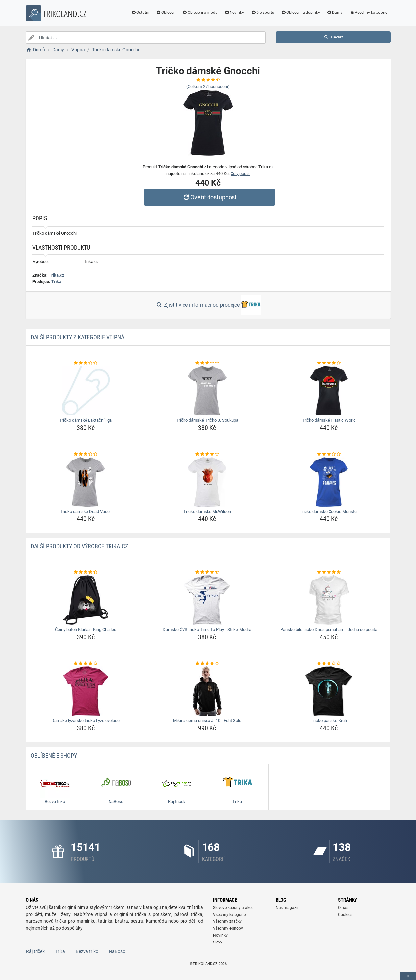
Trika (56, 281)
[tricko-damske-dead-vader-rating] (86, 454)
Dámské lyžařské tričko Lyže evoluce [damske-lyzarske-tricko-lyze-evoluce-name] (86, 721)
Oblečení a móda (200, 13)
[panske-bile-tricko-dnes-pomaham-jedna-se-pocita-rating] (329, 572)
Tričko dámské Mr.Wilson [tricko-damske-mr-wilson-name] (207, 511)
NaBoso (117, 951)
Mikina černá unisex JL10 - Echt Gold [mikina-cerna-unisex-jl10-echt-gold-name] (207, 721)
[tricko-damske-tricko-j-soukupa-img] (207, 391)
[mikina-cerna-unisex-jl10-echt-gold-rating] (207, 664)
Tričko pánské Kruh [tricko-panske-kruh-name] (329, 721)
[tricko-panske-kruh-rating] (329, 664)
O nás (343, 908)
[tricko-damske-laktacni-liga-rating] (86, 363)
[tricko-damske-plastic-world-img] (329, 391)
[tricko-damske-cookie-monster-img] (329, 482)
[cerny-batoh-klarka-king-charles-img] (86, 600)
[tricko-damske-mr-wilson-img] (207, 482)
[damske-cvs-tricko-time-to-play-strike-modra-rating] (207, 572)
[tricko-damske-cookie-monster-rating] (329, 454)
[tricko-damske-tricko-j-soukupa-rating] (207, 363)
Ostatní (140, 13)
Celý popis (240, 174)
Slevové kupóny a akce (233, 908)
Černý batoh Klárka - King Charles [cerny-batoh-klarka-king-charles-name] (86, 629)
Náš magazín (288, 908)
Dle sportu (262, 13)
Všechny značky (227, 921)
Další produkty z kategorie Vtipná (77, 337)
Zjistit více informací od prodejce (208, 305)
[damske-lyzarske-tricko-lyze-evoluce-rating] (86, 664)
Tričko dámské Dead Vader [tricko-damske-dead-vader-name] (86, 511)
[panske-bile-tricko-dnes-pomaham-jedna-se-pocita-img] (329, 600)
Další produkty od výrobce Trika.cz (79, 546)
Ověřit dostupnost (209, 197)
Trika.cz (57, 275)
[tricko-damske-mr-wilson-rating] (207, 454)
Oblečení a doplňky (300, 13)
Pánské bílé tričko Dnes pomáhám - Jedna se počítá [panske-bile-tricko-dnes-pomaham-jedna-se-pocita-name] (329, 629)
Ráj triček (35, 951)
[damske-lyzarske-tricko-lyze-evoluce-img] (86, 691)
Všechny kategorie (368, 13)
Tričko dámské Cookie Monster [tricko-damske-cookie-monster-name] (329, 511)
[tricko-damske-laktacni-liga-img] (86, 391)
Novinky (234, 13)
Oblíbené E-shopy (54, 755)
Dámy (335, 13)
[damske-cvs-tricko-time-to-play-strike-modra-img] (207, 600)
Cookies (345, 915)
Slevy (218, 942)
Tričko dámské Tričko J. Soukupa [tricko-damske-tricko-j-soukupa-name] (207, 420)
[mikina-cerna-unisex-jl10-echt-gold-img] (207, 691)
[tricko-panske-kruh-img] (329, 691)
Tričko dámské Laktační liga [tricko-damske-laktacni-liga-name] (86, 420)
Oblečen (166, 13)
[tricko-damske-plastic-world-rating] (329, 363)
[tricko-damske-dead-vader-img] (86, 482)
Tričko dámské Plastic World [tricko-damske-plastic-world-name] (329, 420)
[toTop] (408, 976)
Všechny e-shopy (228, 928)
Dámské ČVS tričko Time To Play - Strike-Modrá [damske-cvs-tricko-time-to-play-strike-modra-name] (207, 629)
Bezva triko (87, 951)
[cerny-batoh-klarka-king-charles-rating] (86, 572)
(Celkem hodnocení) (208, 86)
